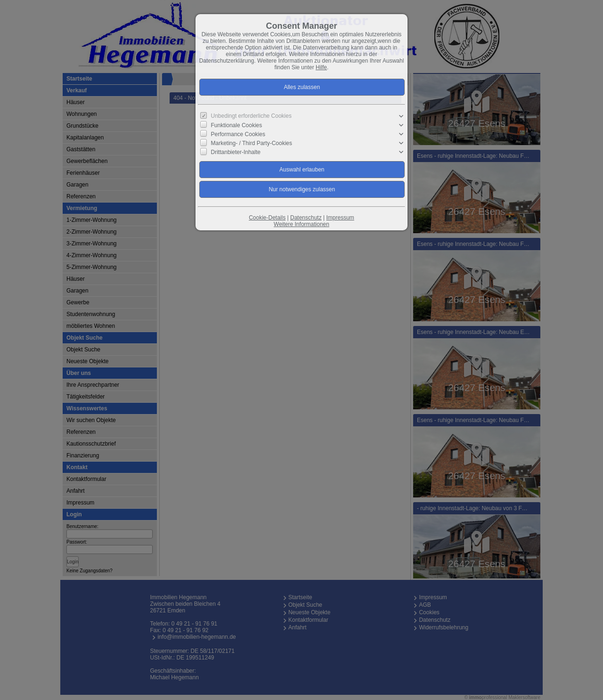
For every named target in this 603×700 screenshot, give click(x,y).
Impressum (340, 218)
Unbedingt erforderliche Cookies (251, 116)
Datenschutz (306, 218)
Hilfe (321, 67)
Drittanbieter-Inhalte (236, 152)
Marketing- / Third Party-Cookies (252, 143)
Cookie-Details (267, 218)
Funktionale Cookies (237, 125)
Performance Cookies (238, 134)
